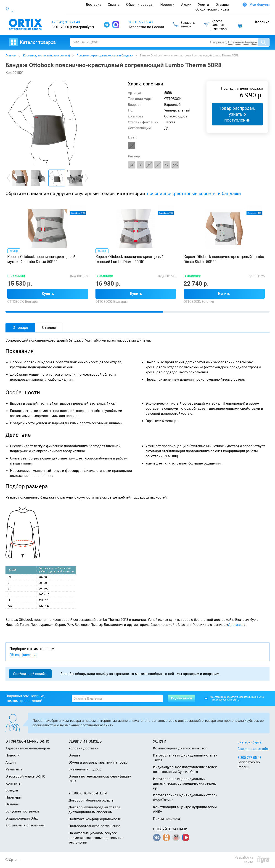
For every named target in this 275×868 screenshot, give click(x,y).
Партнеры (14, 797)
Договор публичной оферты (91, 800)
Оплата (114, 5)
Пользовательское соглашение (94, 826)
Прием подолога (167, 819)
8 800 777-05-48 (249, 758)
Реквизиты (15, 769)
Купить (48, 294)
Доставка (93, 5)
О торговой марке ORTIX (25, 776)
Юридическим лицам (212, 9)
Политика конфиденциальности (95, 819)
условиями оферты (229, 700)
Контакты (13, 783)
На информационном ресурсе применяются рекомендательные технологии (96, 838)
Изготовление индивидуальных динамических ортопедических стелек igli (184, 784)
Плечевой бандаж (243, 42)
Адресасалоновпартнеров (216, 25)
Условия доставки (84, 748)
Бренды (12, 790)
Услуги (204, 5)
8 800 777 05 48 (141, 22)
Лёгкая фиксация (23, 655)
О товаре (20, 328)
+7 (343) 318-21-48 (66, 22)
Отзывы (222, 5)
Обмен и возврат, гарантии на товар (98, 762)
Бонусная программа (22, 811)
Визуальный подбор (85, 769)
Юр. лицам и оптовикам (25, 825)
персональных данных (249, 697)
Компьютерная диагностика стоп (180, 748)
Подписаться (182, 698)
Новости (167, 5)
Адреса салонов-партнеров (28, 748)
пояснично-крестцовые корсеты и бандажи (194, 194)
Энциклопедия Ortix (22, 818)
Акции (186, 5)
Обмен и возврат (140, 5)
